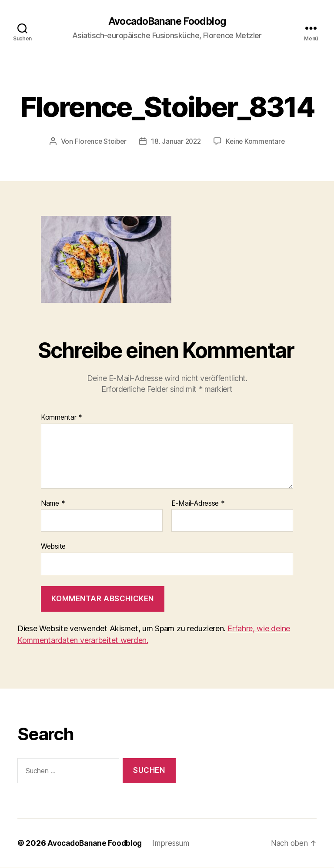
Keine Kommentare (257, 142)
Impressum (175, 843)
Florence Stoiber (99, 142)
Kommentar (62, 418)
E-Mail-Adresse (198, 504)
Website (53, 547)
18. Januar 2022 (176, 142)
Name (53, 504)
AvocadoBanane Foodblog (167, 22)
